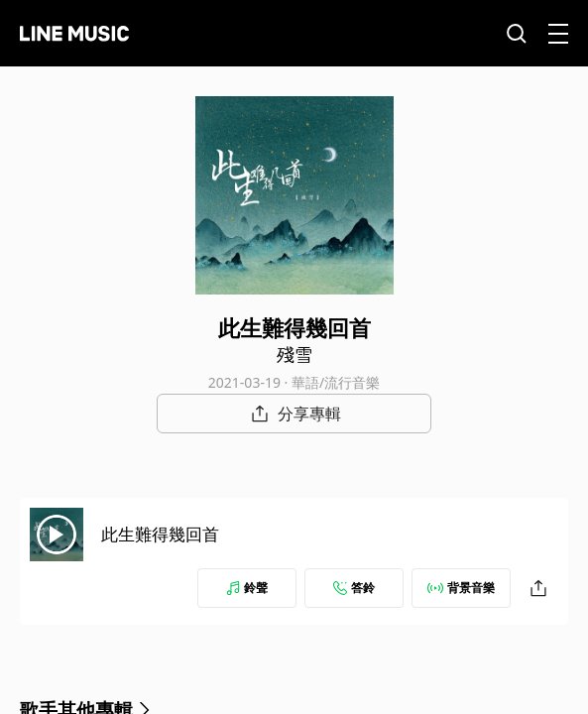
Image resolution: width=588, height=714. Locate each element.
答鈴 (354, 588)
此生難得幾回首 (160, 534)
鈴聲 (247, 588)
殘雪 (294, 354)
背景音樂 (461, 588)
